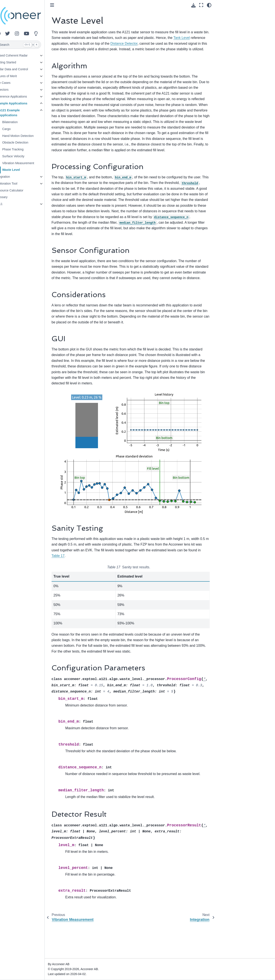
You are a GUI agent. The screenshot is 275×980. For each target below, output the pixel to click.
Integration (13, 177)
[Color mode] (209, 5)
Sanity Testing (230, 48)
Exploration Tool (17, 183)
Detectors (12, 90)
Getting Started (16, 62)
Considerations (231, 34)
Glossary (12, 197)
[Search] (27, 45)
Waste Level (21, 170)
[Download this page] (193, 5)
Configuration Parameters (238, 55)
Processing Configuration (238, 20)
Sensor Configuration (235, 27)
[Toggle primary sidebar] (62, 5)
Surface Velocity (24, 156)
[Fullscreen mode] (201, 5)
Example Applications (22, 103)
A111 (9, 204)
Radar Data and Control (22, 69)
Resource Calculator (20, 190)
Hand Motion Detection (28, 136)
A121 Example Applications (20, 113)
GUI (223, 41)
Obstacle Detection (26, 142)
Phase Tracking (23, 149)
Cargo (17, 129)
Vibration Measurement (28, 163)
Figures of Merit (16, 76)
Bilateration (20, 122)
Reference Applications (21, 96)
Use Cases (13, 83)
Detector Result (231, 61)
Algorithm (228, 14)
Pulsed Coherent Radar (22, 55)
